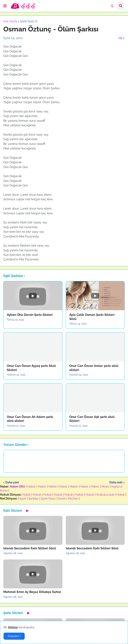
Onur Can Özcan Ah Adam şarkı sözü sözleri (30, 419)
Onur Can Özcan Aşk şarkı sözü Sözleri (92, 419)
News (105, 487)
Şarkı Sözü (48, 499)
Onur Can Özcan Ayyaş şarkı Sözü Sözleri (31, 368)
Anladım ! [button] (14, 636)
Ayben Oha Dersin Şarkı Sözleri (30, 315)
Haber (32, 487)
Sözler (62, 499)
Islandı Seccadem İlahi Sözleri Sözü (30, 548)
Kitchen (73, 499)
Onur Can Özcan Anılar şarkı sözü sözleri (94, 368)
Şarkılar (34, 499)
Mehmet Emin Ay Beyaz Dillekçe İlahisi (32, 592)
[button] (5, 6)
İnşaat (22, 499)
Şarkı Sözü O (29, 21)
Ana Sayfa (10, 21)
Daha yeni (12, 482)
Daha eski (116, 482)
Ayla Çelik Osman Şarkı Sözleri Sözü (92, 317)
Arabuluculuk (105, 495)
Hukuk (26, 495)
